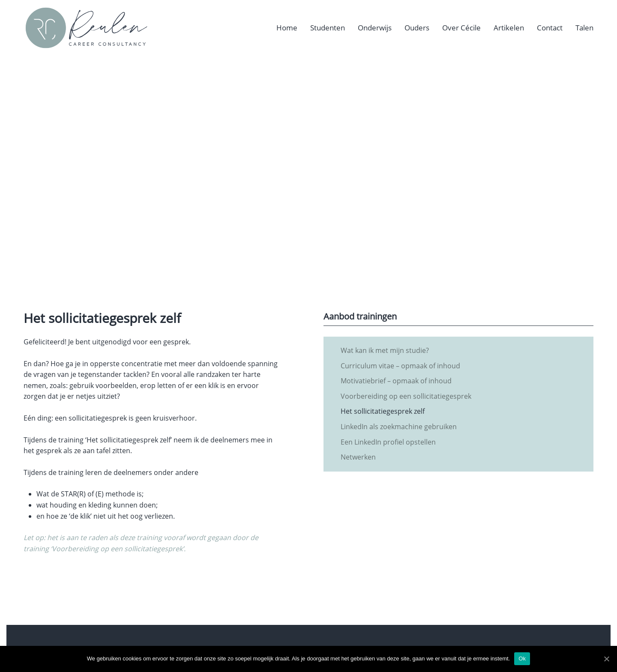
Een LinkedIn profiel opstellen (388, 442)
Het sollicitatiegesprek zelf (383, 411)
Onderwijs (375, 28)
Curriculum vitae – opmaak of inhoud (400, 366)
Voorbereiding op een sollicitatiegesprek (406, 396)
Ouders (417, 28)
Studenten (328, 28)
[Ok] (606, 659)
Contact (550, 28)
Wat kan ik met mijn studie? (385, 350)
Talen (584, 28)
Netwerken (358, 457)
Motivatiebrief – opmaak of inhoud (396, 381)
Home (287, 28)
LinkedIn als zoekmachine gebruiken (399, 427)
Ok (522, 659)
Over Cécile (461, 28)
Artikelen (509, 28)
